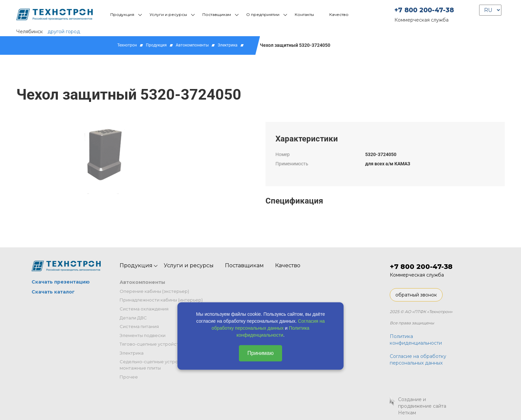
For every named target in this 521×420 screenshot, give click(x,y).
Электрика (228, 45)
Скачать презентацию (61, 282)
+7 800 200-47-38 (424, 10)
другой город (64, 32)
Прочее (129, 377)
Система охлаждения (144, 309)
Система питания (139, 326)
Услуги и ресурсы (168, 14)
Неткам (407, 413)
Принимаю (260, 353)
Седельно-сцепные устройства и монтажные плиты (157, 365)
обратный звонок (416, 295)
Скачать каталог (53, 292)
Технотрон (127, 45)
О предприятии (263, 14)
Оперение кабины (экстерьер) (154, 291)
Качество (339, 14)
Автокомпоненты (192, 45)
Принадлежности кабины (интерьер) (161, 300)
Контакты (304, 14)
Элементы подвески (143, 335)
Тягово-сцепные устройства (152, 344)
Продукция (122, 14)
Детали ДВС (133, 318)
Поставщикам (217, 14)
